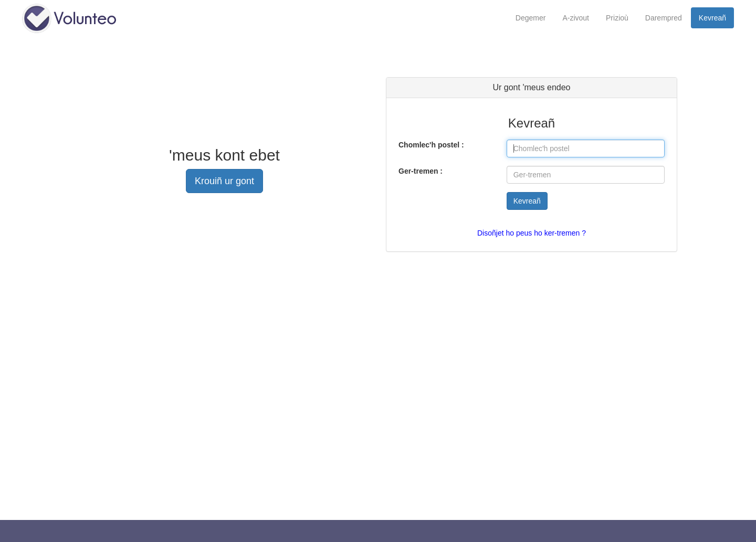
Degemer (531, 18)
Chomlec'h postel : (431, 145)
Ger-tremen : (421, 171)
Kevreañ (712, 18)
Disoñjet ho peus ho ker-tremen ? (532, 233)
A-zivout (576, 18)
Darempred (664, 18)
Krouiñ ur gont (224, 181)
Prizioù (617, 18)
